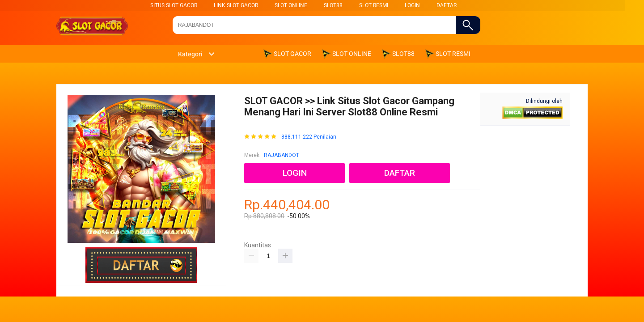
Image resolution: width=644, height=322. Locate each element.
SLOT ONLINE (291, 5)
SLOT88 (333, 5)
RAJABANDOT (282, 155)
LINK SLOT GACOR (236, 5)
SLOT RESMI (374, 5)
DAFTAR (447, 5)
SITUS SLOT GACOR (174, 5)
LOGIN (412, 5)
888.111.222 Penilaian (309, 137)
